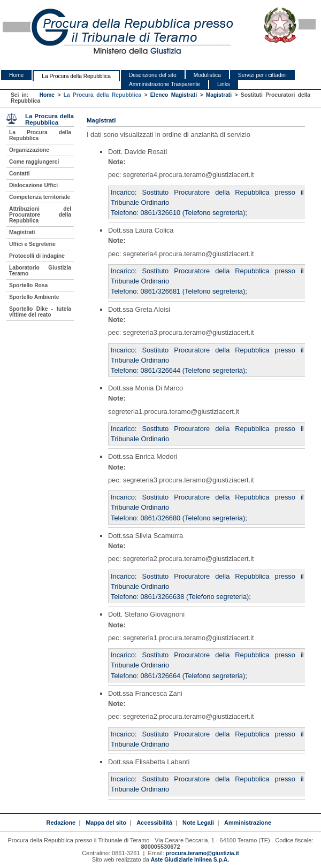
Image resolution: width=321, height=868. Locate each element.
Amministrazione (248, 823)
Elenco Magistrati (174, 95)
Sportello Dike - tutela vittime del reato (40, 312)
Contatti (20, 174)
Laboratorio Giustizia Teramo (40, 271)
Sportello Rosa (28, 285)
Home (16, 75)
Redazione (61, 823)
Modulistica (207, 75)
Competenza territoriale (40, 197)
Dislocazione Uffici (33, 185)
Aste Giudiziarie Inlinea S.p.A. (190, 860)
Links (224, 84)
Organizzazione (29, 150)
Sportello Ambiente (34, 297)
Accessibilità (154, 823)
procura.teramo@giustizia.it (202, 853)
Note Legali (198, 823)
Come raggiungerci (34, 162)
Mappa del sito (106, 823)
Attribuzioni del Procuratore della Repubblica (40, 215)
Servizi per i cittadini (262, 75)
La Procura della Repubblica (76, 76)
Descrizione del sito (153, 75)
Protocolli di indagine (37, 256)
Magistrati (219, 95)
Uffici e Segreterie (32, 244)
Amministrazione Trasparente (165, 84)
